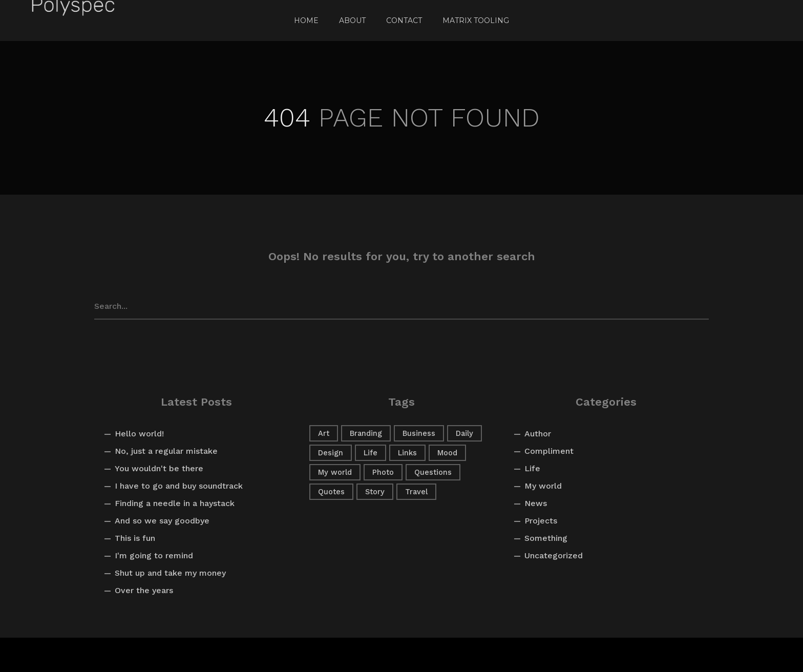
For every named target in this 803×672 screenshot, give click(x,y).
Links (407, 453)
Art (324, 433)
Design (331, 453)
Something (546, 538)
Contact (404, 20)
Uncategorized (554, 555)
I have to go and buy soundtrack (179, 486)
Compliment (549, 451)
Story (375, 492)
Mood (447, 453)
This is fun (135, 538)
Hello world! (139, 434)
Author (538, 434)
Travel (416, 492)
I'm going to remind (154, 555)
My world (335, 472)
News (536, 503)
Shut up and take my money (170, 573)
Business (419, 433)
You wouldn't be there (159, 468)
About (352, 20)
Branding (366, 433)
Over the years (144, 590)
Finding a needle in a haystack (175, 503)
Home (306, 20)
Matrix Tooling (476, 20)
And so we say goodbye (162, 521)
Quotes (331, 492)
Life (371, 453)
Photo (383, 472)
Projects (541, 521)
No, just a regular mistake (166, 451)
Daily (464, 433)
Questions (433, 472)
